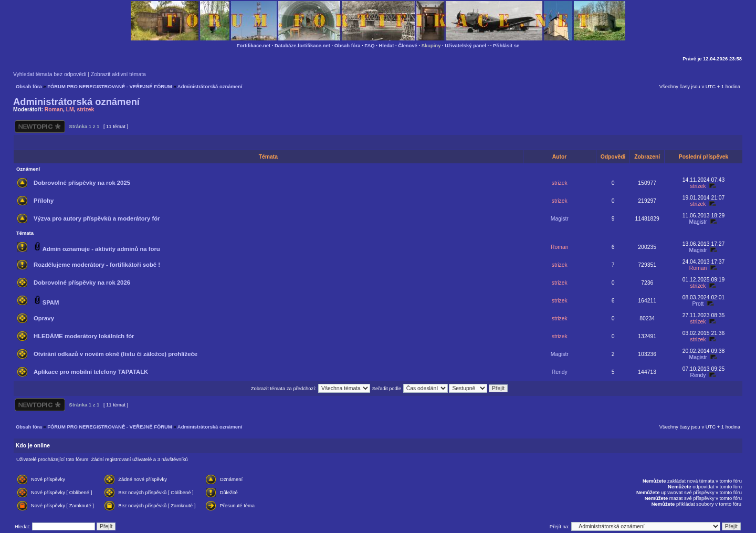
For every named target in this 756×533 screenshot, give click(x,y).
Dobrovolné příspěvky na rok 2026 (82, 283)
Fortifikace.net (254, 45)
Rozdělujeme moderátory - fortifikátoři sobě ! (97, 265)
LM (70, 109)
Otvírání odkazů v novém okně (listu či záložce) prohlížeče (115, 354)
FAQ (369, 45)
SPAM (51, 302)
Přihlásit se (506, 45)
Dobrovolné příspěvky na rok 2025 (82, 183)
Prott (698, 304)
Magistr (560, 219)
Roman (54, 109)
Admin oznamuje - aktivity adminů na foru (101, 249)
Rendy (560, 372)
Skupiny (431, 45)
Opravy (44, 318)
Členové (408, 45)
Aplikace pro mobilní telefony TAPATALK (91, 372)
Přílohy (44, 201)
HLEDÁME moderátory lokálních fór (84, 336)
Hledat (387, 45)
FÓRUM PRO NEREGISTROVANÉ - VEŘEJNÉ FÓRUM (109, 86)
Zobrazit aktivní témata (118, 74)
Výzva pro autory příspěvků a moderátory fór (97, 218)
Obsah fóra (348, 45)
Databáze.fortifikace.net (302, 45)
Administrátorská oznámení (210, 86)
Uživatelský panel (465, 45)
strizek (85, 109)
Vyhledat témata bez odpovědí (50, 74)
